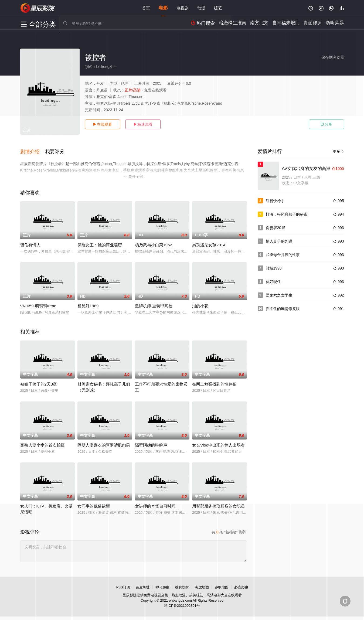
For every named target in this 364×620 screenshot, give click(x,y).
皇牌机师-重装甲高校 (154, 304)
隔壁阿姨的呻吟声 (151, 443)
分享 (326, 124)
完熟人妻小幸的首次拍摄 (42, 443)
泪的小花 (200, 304)
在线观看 (103, 124)
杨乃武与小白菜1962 (154, 243)
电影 (163, 8)
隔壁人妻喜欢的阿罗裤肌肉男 (104, 443)
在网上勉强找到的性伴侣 (214, 382)
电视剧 (183, 8)
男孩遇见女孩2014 (209, 243)
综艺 (218, 8)
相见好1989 (88, 304)
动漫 (201, 8)
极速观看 (143, 124)
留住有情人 (30, 243)
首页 (146, 8)
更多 (338, 151)
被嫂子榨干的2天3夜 (39, 382)
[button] (33, 151)
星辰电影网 (38, 8)
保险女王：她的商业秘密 (100, 243)
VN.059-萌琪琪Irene (38, 304)
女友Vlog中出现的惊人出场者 (218, 443)
